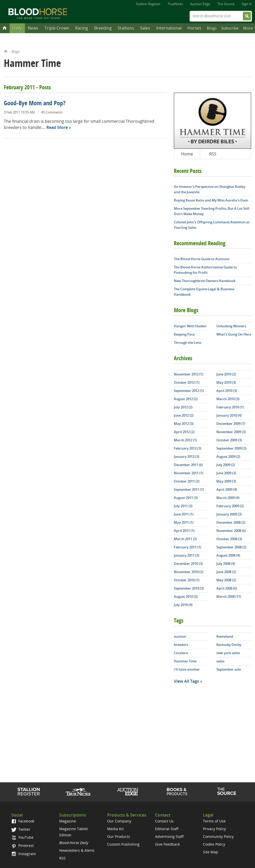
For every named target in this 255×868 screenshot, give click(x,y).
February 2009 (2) (230, 506)
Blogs (212, 28)
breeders (181, 645)
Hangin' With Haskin (190, 326)
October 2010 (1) (187, 580)
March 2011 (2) (185, 539)
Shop (177, 792)
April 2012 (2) (184, 432)
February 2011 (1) (188, 547)
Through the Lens (188, 343)
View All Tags (186, 681)
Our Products (119, 836)
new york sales (228, 653)
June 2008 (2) (226, 572)
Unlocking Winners (231, 326)
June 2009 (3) (226, 473)
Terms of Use (214, 821)
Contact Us (164, 821)
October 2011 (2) (187, 481)
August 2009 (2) (228, 457)
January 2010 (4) (229, 415)
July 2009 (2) (226, 465)
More (248, 28)
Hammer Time (185, 661)
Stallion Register (148, 4)
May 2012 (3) (184, 424)
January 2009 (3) (229, 514)
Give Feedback (167, 844)
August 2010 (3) (186, 597)
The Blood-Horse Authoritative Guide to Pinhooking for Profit (205, 270)
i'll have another (187, 669)
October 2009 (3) (229, 440)
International (169, 28)
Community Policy (218, 836)
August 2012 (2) (186, 399)
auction (180, 636)
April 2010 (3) (227, 391)
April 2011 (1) (184, 531)
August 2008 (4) (228, 555)
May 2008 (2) (226, 580)
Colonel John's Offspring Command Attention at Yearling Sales (212, 225)
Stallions (126, 28)
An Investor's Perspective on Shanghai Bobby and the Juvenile (210, 189)
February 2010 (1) (230, 407)
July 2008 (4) (226, 564)
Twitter (21, 829)
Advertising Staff (169, 836)
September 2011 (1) (189, 489)
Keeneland (225, 636)
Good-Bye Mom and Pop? (35, 104)
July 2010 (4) (183, 605)
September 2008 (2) (231, 547)
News (33, 28)
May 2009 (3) (226, 481)
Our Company (119, 821)
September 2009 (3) (231, 448)
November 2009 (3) (231, 432)
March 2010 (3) (228, 399)
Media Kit (115, 829)
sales (220, 661)
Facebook (23, 821)
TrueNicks (175, 4)
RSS (213, 154)
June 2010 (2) (226, 374)
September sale (229, 669)
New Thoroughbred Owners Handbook (205, 281)
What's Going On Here (234, 334)
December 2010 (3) (188, 564)
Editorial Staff (167, 829)
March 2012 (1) (185, 440)
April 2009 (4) (227, 489)
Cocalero (181, 653)
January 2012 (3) (186, 457)
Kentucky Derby (229, 645)
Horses (194, 28)
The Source (226, 4)
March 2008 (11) (229, 597)
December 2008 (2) (231, 522)
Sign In (247, 4)
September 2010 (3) (189, 588)
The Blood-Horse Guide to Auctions (202, 259)
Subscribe (230, 28)
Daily (17, 28)
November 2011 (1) (189, 473)
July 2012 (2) (183, 407)
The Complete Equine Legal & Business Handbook (204, 292)
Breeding (103, 28)
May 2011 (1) (184, 522)
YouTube (22, 837)
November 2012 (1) (189, 374)
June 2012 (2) (184, 415)
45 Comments (52, 112)
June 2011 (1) (184, 514)
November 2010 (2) (189, 572)
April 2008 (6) (227, 588)
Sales (145, 28)
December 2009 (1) (231, 424)
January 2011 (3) (186, 555)
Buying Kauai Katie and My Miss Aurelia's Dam (211, 200)
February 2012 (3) (188, 448)
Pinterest (23, 845)
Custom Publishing (123, 844)
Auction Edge (200, 4)
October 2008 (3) (229, 539)
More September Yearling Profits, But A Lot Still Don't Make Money (212, 211)
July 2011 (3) (183, 506)
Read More (57, 127)
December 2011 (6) (188, 465)
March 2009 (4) (228, 498)
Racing (82, 28)
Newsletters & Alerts (77, 850)
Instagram (24, 854)
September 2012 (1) (189, 391)
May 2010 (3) (226, 382)
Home (6, 51)
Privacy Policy (214, 829)
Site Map (211, 852)
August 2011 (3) (186, 498)
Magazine (68, 821)
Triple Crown (57, 28)
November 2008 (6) (231, 531)
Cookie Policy (214, 844)
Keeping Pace (184, 334)
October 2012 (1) (187, 382)
